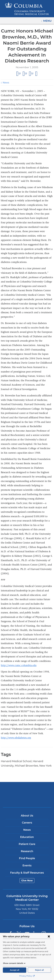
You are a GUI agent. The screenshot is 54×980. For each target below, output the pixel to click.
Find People (27, 858)
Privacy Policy (27, 976)
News (6, 83)
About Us (27, 816)
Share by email (37, 74)
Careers (27, 823)
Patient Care (27, 844)
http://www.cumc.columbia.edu (19, 665)
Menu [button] (48, 20)
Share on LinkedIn (32, 74)
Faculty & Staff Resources (27, 873)
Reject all (39, 970)
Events (27, 866)
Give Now (27, 881)
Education (27, 837)
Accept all (15, 970)
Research (27, 851)
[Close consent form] (49, 936)
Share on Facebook (20, 74)
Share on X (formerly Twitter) (26, 74)
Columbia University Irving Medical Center (27, 790)
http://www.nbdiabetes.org (16, 738)
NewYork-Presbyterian (27, 799)
